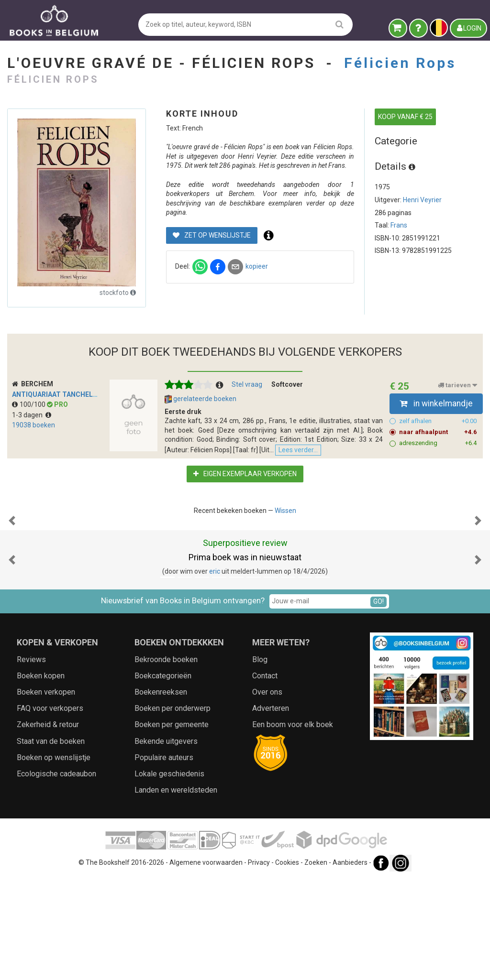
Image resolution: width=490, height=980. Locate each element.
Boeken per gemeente (172, 825)
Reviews (31, 760)
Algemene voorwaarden (206, 963)
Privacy (259, 963)
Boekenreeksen (161, 792)
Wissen (285, 515)
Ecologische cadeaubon (56, 874)
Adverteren (271, 809)
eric (215, 672)
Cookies (287, 963)
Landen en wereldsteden (176, 890)
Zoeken (316, 963)
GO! (379, 702)
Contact (265, 776)
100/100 (29, 404)
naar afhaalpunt (438, 432)
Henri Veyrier (422, 200)
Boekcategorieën (163, 776)
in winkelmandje (436, 403)
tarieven (457, 385)
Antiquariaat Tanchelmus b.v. (67, 394)
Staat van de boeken (51, 842)
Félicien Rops (400, 63)
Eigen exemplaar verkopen (245, 479)
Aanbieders (350, 963)
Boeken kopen (41, 776)
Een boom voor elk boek (293, 825)
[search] (340, 24)
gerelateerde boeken (200, 399)
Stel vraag (247, 384)
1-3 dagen (32, 415)
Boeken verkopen (46, 792)
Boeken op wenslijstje (54, 858)
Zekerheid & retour (48, 825)
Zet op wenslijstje (212, 235)
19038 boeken (33, 425)
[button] (12, 573)
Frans (399, 225)
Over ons (267, 792)
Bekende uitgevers (166, 842)
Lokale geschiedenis (169, 874)
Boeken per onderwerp (173, 809)
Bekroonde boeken (166, 760)
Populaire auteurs (164, 858)
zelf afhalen (438, 421)
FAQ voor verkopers (50, 809)
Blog (260, 760)
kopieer (257, 266)
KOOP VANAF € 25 (405, 117)
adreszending (438, 443)
